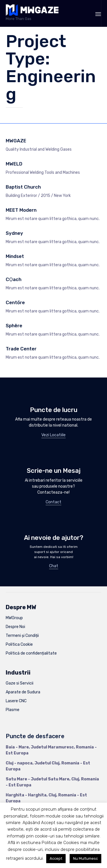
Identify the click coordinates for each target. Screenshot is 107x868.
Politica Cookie (19, 644)
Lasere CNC (16, 701)
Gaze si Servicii (20, 683)
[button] (53, 435)
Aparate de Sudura (23, 692)
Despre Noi (15, 627)
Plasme (13, 710)
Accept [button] (56, 858)
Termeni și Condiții (22, 636)
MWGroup (14, 618)
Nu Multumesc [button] (85, 858)
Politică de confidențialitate (31, 653)
